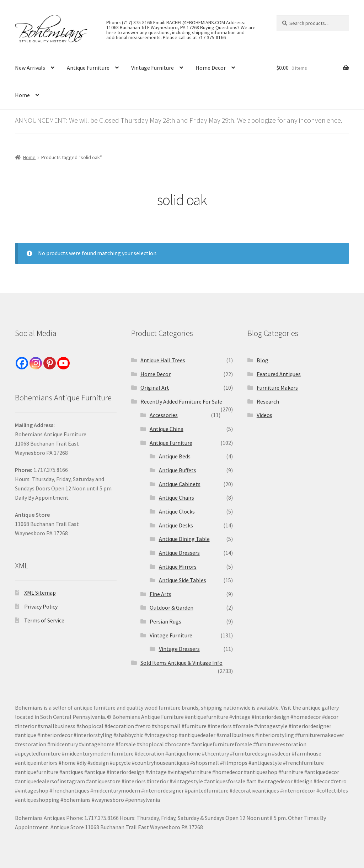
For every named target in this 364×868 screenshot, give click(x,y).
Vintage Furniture (152, 68)
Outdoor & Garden (172, 607)
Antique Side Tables (183, 580)
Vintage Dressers (179, 649)
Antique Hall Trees (163, 360)
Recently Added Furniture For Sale (181, 401)
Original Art (155, 388)
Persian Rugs (165, 621)
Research (268, 401)
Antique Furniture (88, 68)
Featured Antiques (279, 374)
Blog (263, 360)
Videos (264, 415)
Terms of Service (44, 620)
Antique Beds (175, 456)
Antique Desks (176, 525)
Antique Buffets (178, 470)
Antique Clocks (177, 511)
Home (22, 95)
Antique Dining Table (184, 539)
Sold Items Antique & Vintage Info (181, 663)
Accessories (164, 415)
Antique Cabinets (180, 484)
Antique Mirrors (178, 567)
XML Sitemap (40, 593)
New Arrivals (30, 68)
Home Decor (211, 68)
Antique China (167, 429)
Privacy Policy (41, 606)
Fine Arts (160, 594)
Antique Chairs (176, 498)
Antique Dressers (179, 553)
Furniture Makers (277, 388)
